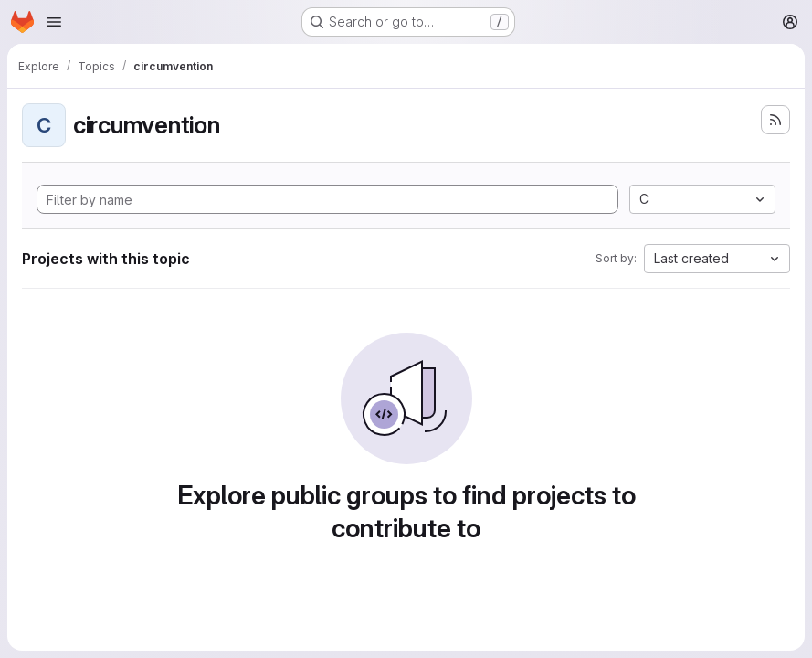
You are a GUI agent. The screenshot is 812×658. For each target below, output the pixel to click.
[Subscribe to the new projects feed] (775, 120)
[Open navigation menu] (54, 22)
